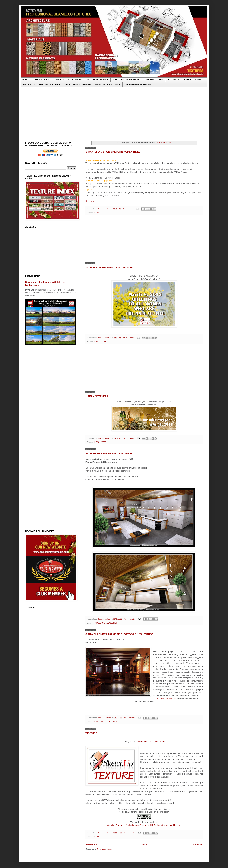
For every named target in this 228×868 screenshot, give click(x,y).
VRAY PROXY (29, 84)
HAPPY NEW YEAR (97, 396)
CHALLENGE (100, 623)
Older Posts (197, 844)
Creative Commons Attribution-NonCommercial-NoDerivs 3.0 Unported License (144, 825)
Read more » (91, 201)
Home (145, 844)
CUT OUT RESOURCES (98, 80)
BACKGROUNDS (76, 80)
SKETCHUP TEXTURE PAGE (151, 742)
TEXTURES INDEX (41, 80)
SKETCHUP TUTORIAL (132, 80)
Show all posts (164, 143)
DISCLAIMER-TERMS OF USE (138, 84)
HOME (25, 80)
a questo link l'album (167, 698)
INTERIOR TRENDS (155, 80)
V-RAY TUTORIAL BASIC (50, 84)
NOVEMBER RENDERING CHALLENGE (109, 454)
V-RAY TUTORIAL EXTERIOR (78, 84)
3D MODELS (58, 80)
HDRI (115, 80)
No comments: (129, 338)
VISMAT (199, 80)
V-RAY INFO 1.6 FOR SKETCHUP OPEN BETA (113, 152)
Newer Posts (92, 844)
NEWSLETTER (100, 213)
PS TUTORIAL (174, 80)
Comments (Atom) (105, 849)
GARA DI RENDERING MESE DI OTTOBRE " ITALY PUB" (119, 634)
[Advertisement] (144, 114)
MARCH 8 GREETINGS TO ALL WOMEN (109, 268)
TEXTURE (91, 733)
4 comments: (128, 209)
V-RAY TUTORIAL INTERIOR (108, 84)
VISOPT (188, 80)
